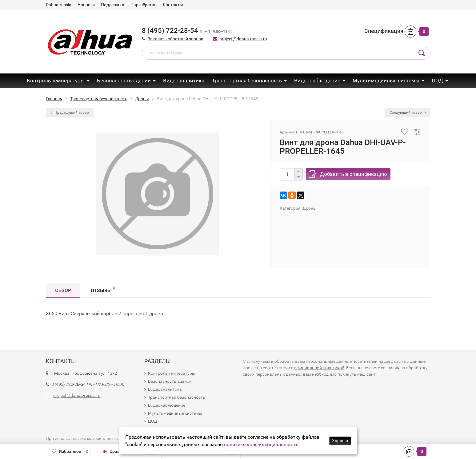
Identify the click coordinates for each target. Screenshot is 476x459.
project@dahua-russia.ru (243, 39)
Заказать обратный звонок (176, 39)
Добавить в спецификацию (354, 174)
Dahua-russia (59, 5)
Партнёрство (144, 5)
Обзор (63, 290)
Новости (86, 5)
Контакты (173, 5)
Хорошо (340, 441)
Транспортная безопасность (247, 81)
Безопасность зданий (124, 81)
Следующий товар (408, 113)
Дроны (310, 208)
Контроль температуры (56, 81)
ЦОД (437, 81)
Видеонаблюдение (317, 81)
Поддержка (113, 5)
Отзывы (103, 289)
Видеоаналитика (184, 81)
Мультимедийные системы (386, 81)
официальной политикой (319, 368)
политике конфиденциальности (260, 444)
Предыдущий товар (70, 113)
